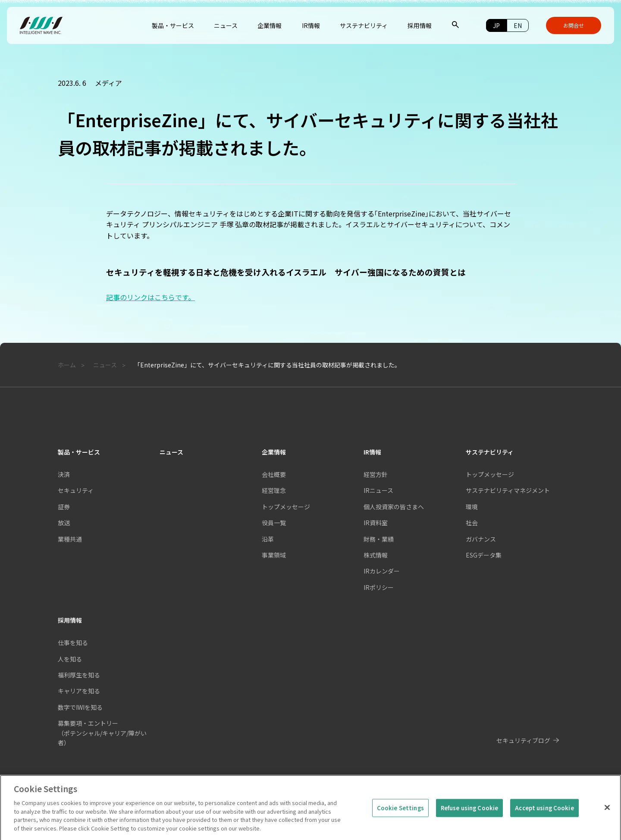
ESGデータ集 (484, 555)
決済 (64, 474)
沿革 (268, 539)
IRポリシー (379, 587)
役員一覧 (274, 523)
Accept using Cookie (544, 816)
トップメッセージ (286, 507)
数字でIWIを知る (80, 707)
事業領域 (274, 555)
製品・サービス (79, 452)
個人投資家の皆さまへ (394, 507)
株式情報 (376, 555)
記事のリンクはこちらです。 (151, 297)
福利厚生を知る (79, 675)
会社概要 (274, 474)
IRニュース (378, 490)
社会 (472, 523)
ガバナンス (481, 539)
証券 (64, 507)
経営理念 (274, 490)
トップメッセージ (490, 474)
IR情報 (372, 452)
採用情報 (70, 620)
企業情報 (274, 452)
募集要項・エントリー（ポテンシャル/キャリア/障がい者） (102, 733)
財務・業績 (379, 539)
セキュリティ (76, 490)
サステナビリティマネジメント (508, 490)
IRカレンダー (382, 571)
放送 (64, 523)
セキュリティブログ (523, 740)
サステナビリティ (490, 452)
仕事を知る (73, 643)
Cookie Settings (400, 816)
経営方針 (376, 474)
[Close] (607, 815)
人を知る (70, 659)
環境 (472, 507)
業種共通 (70, 539)
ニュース (171, 452)
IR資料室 (376, 523)
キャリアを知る (79, 691)
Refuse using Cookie (469, 816)
